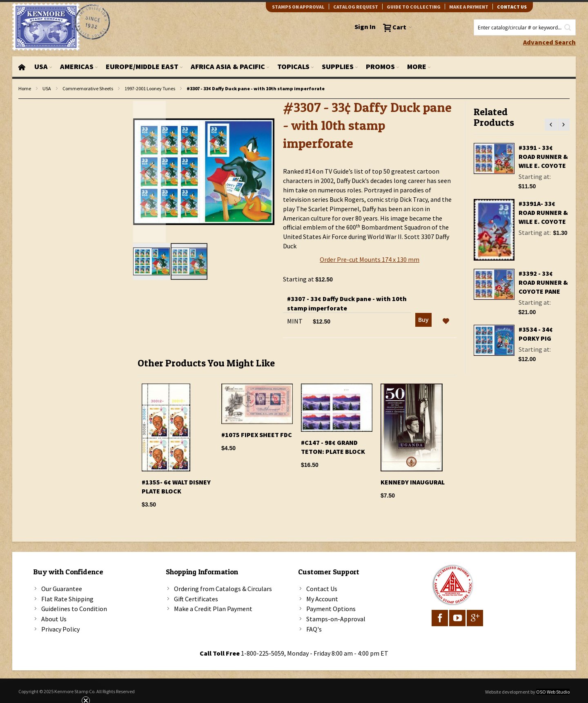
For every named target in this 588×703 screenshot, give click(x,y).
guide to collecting (414, 7)
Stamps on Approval (298, 7)
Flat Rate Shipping (67, 599)
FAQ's (314, 629)
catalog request (356, 7)
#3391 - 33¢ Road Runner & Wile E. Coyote (543, 156)
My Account (322, 599)
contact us (512, 7)
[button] (149, 172)
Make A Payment (469, 7)
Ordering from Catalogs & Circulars (223, 589)
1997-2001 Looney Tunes (150, 88)
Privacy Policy (60, 629)
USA (47, 88)
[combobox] (525, 27)
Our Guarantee (62, 589)
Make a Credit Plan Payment (213, 609)
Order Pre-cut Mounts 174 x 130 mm (370, 259)
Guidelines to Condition (74, 609)
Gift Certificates (196, 599)
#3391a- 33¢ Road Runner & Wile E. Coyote (543, 212)
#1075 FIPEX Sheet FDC (257, 435)
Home (25, 88)
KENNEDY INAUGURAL (413, 482)
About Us (54, 619)
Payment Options (331, 609)
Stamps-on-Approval (336, 619)
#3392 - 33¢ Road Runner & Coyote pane (543, 282)
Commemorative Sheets (88, 88)
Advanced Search (549, 42)
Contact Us (322, 589)
